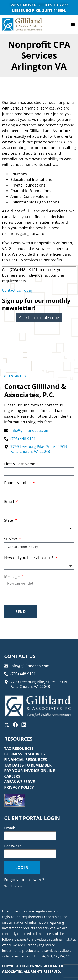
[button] (72, 25)
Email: (10, 828)
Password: (13, 846)
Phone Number (18, 483)
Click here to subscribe (39, 318)
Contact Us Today (17, 290)
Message (12, 577)
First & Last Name (20, 464)
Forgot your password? (24, 880)
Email (10, 502)
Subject (11, 539)
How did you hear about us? (29, 558)
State (9, 520)
